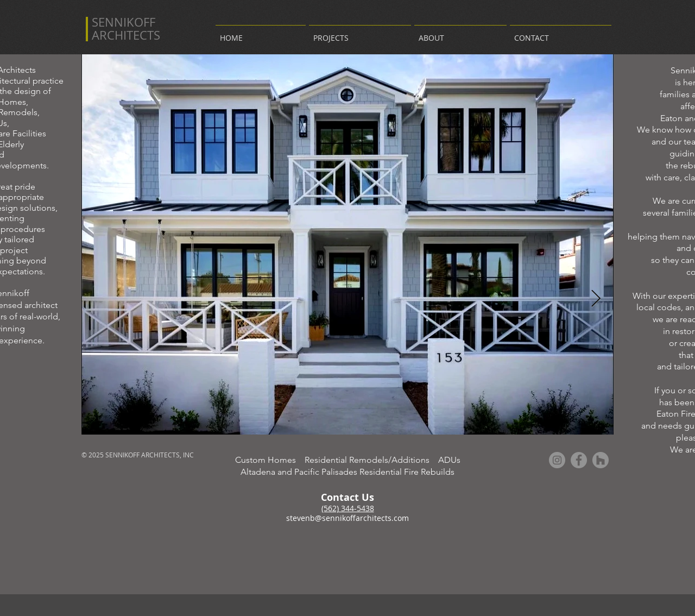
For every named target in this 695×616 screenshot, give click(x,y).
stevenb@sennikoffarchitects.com (347, 518)
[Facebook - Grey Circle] (579, 460)
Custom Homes (270, 460)
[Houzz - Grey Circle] (601, 460)
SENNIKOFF (124, 22)
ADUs (449, 460)
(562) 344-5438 (348, 508)
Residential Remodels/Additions (371, 460)
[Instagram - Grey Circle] (557, 460)
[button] (360, 33)
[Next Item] (596, 299)
